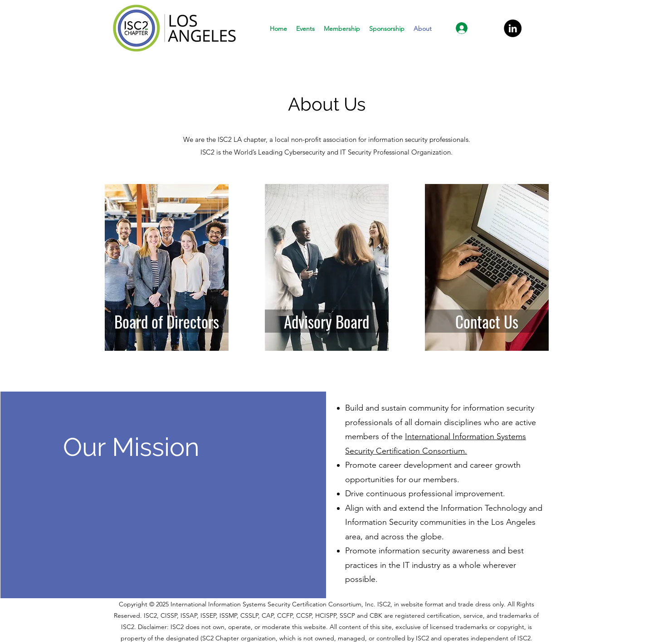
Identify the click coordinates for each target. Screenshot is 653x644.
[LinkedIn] (513, 28)
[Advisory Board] (327, 321)
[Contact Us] (487, 321)
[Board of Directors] (167, 321)
